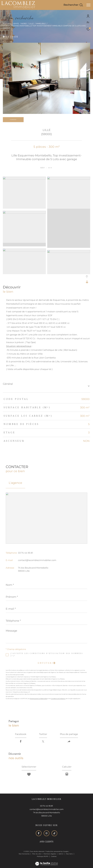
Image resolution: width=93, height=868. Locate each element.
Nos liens (70, 854)
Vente (16, 24)
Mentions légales (50, 854)
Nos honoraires (24, 854)
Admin (61, 854)
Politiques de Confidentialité (38, 699)
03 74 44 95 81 (25, 553)
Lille (31, 24)
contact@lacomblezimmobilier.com (37, 560)
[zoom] (24, 179)
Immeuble (41, 24)
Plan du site (37, 854)
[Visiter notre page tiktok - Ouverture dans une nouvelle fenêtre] (54, 833)
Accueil (7, 24)
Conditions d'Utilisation (58, 699)
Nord (24, 24)
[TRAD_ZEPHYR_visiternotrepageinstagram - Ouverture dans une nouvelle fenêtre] (46, 833)
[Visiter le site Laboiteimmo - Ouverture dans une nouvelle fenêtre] (46, 862)
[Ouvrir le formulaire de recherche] (73, 5)
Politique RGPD (43, 856)
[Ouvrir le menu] (88, 5)
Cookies (54, 856)
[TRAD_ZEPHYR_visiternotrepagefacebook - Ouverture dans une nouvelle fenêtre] (39, 833)
